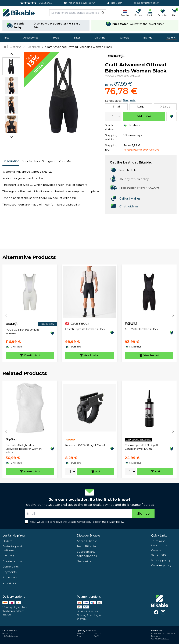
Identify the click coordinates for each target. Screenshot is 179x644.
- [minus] (66, 471)
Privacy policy (161, 560)
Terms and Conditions (159, 543)
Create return (12, 561)
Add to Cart (144, 116)
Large (141, 107)
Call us (124, 199)
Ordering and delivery (12, 549)
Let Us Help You (14, 536)
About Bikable (87, 541)
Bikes (77, 38)
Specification (31, 161)
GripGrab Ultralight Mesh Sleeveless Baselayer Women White (24, 449)
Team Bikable (86, 546)
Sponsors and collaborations (87, 554)
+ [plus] (74, 471)
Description (11, 161)
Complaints (10, 567)
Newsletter (85, 561)
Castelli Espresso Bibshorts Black (85, 329)
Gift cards (9, 583)
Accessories (31, 38)
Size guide (49, 161)
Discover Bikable (88, 536)
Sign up (143, 514)
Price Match (67, 161)
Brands (148, 38)
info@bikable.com (10, 636)
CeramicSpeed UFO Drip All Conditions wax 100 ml (142, 447)
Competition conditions (160, 553)
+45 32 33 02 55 (9, 633)
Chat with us (129, 206)
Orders (7, 541)
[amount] (70, 472)
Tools (56, 38)
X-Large (165, 107)
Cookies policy (161, 565)
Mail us (136, 199)
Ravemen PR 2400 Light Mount (85, 445)
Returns (8, 556)
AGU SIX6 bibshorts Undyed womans (23, 332)
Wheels (124, 38)
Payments (9, 572)
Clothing (100, 38)
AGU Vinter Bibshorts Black (141, 329)
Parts (6, 38)
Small (116, 107)
